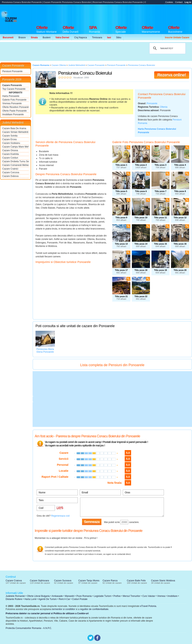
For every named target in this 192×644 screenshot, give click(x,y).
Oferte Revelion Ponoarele (16, 107)
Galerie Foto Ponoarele (14, 100)
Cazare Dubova (10, 176)
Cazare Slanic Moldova (163, 581)
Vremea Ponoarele (12, 103)
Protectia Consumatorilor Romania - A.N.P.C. (29, 628)
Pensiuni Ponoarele (12, 71)
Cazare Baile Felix (136, 581)
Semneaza (92, 522)
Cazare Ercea (9, 139)
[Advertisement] (71, 51)
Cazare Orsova (10, 150)
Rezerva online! (172, 75)
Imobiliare (172, 596)
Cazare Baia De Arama (14, 128)
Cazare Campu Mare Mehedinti (16, 147)
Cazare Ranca (110, 581)
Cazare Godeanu (11, 143)
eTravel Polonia (148, 606)
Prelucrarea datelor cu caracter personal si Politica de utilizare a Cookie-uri (47, 613)
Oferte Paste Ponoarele (14, 111)
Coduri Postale (80, 599)
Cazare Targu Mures (89, 581)
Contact (179, 2)
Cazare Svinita (10, 136)
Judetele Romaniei (15, 596)
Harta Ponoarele (11, 96)
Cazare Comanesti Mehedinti (16, 165)
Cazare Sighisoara (39, 581)
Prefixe (117, 596)
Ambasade (57, 596)
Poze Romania (84, 596)
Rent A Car (64, 599)
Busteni (47, 38)
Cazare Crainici (10, 169)
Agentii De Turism (48, 599)
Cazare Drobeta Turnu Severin (16, 161)
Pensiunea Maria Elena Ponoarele (45, 351)
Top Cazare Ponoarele (14, 89)
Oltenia (164, 107)
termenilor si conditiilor (64, 609)
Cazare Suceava (63, 581)
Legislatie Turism (103, 596)
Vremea (161, 596)
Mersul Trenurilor (131, 596)
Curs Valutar (149, 596)
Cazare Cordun (10, 158)
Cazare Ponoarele (12, 85)
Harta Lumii (30, 599)
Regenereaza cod (60, 516)
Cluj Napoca (81, 38)
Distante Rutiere (14, 599)
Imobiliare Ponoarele (13, 114)
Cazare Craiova (14, 581)
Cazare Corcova (11, 172)
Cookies (169, 2)
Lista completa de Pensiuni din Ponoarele (112, 365)
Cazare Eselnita (11, 154)
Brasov (22, 38)
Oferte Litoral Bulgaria (38, 596)
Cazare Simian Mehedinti (15, 132)
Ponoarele (152, 103)
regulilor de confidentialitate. (95, 609)
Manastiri (70, 596)
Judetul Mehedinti (13, 123)
